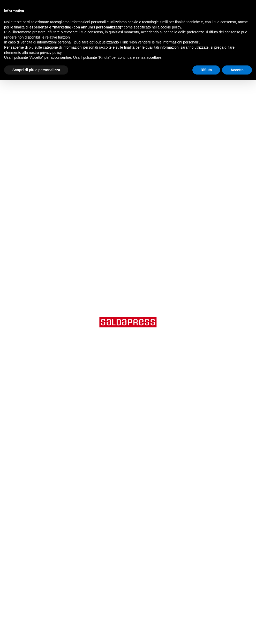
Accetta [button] (237, 70)
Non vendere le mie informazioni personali (164, 42)
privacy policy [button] (51, 53)
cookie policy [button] (171, 27)
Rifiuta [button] (206, 70)
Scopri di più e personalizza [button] (36, 70)
